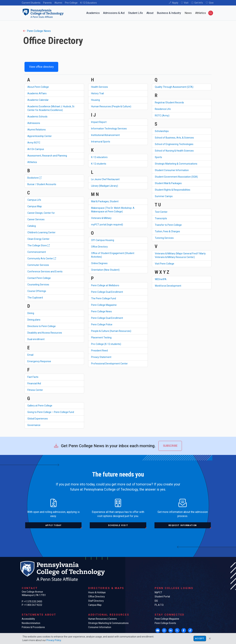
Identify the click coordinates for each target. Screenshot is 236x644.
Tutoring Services (164, 238)
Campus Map (35, 206)
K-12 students (99, 164)
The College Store (39, 245)
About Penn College (38, 87)
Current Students (31, 3)
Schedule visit (118, 525)
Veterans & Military (101, 218)
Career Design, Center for (41, 213)
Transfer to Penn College (168, 225)
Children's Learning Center (41, 232)
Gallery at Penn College (40, 406)
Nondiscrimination (31, 623)
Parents (47, 3)
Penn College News (37, 31)
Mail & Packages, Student (105, 201)
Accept (200, 639)
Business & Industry (169, 13)
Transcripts (161, 218)
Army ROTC (34, 143)
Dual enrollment (36, 339)
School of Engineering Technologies (174, 144)
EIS (156, 601)
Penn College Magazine (104, 305)
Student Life (135, 13)
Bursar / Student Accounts (42, 184)
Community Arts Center (42, 258)
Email (30, 355)
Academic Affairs (37, 93)
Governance (34, 425)
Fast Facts (33, 377)
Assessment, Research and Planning (47, 156)
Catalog (32, 226)
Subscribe (170, 446)
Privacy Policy (54, 640)
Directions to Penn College (42, 326)
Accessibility (28, 619)
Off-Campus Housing (103, 240)
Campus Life (34, 200)
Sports (158, 157)
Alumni (58, 3)
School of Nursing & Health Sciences (174, 151)
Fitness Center (35, 390)
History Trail (97, 93)
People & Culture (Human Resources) (111, 331)
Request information (183, 525)
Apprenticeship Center (40, 136)
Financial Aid (34, 383)
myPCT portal (107, 225)
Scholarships (162, 131)
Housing (95, 100)
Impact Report (99, 122)
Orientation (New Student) (105, 270)
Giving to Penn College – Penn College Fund (51, 412)
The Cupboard (35, 298)
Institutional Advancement (105, 135)
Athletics (201, 13)
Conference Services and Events (45, 272)
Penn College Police (102, 324)
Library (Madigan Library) (105, 186)
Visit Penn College (164, 264)
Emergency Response (39, 361)
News (188, 13)
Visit (186, 3)
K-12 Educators (89, 3)
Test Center (161, 212)
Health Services (100, 87)
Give (211, 3)
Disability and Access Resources (45, 333)
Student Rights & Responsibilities (173, 190)
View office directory (41, 67)
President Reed (99, 351)
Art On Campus (36, 149)
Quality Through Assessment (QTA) (174, 87)
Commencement (37, 252)
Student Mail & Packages (168, 183)
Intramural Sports (101, 142)
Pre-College (71, 3)
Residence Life (163, 109)
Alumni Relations (37, 130)
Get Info (199, 3)
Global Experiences (38, 419)
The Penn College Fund (104, 298)
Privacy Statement (101, 357)
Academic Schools (37, 117)
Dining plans (34, 320)
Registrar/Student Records (169, 103)
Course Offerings (37, 291)
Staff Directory (96, 601)
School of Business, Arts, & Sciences (174, 138)
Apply (175, 3)
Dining (31, 313)
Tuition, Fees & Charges (167, 231)
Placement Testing (101, 338)
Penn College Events (165, 623)
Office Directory (99, 247)
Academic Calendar (38, 100)
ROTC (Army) (162, 116)
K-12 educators (99, 157)
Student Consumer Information (172, 170)
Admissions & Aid (114, 13)
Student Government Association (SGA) (176, 177)
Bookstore (34, 178)
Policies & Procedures (33, 627)
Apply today (53, 525)
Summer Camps (164, 196)
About (150, 13)
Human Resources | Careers (103, 619)
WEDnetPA (161, 279)
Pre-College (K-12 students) (106, 344)
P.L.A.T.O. (159, 605)
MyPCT (158, 592)
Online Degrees (99, 263)
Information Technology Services (109, 129)
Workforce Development (168, 286)
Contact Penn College (39, 278)
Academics (93, 13)
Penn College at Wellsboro (105, 285)
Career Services (36, 219)
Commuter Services (38, 265)
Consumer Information (100, 627)
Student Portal (162, 597)
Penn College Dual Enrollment (107, 292)
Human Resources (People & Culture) (111, 106)
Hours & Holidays (97, 592)
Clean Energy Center (38, 239)
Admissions (34, 123)
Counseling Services (38, 285)
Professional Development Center (109, 364)
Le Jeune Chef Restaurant (105, 179)
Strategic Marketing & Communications (176, 164)
